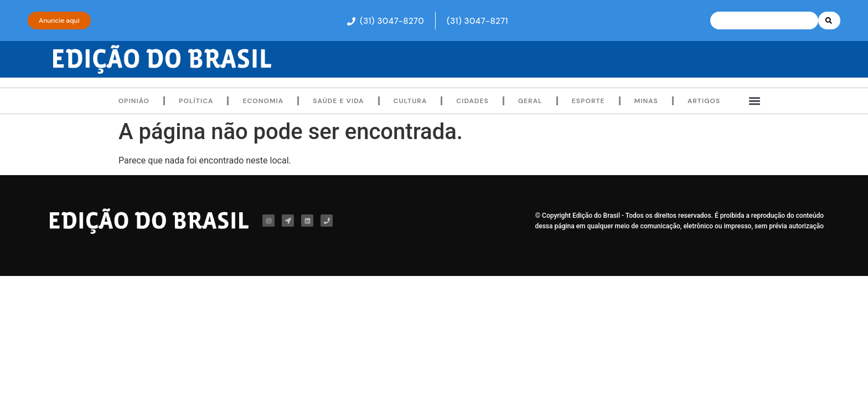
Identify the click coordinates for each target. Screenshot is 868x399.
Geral (530, 101)
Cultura (410, 101)
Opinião (134, 101)
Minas (646, 101)
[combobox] (764, 21)
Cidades (472, 101)
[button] (380, 21)
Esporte (588, 101)
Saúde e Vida (338, 101)
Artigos (704, 101)
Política (196, 101)
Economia (263, 101)
